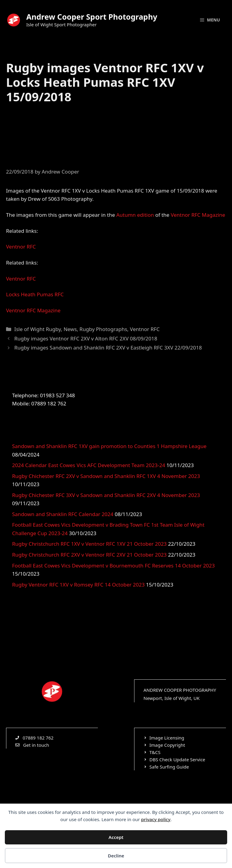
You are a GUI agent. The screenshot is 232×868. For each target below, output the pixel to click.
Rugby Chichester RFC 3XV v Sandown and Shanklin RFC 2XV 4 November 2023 (106, 495)
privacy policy (156, 819)
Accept (116, 837)
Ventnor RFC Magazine (198, 215)
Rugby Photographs (103, 329)
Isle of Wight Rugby (37, 329)
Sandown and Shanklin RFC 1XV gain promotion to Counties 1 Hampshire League (109, 446)
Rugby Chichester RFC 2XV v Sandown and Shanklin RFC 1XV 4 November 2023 (106, 476)
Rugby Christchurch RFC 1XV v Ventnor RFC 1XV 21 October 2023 (89, 544)
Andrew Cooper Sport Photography (92, 17)
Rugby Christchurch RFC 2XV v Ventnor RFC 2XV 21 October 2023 (89, 555)
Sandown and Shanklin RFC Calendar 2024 (63, 514)
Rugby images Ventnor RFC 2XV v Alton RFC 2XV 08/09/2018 (86, 338)
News (70, 329)
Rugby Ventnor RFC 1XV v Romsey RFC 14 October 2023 (78, 585)
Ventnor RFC (21, 247)
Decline (116, 856)
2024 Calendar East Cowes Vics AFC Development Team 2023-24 (89, 465)
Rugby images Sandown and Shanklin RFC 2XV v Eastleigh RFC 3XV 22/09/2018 (108, 348)
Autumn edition (135, 215)
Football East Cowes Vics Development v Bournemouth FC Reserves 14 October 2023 (113, 566)
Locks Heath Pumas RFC (35, 294)
